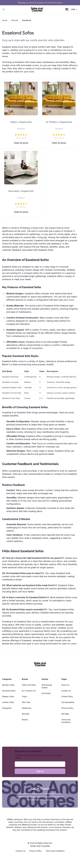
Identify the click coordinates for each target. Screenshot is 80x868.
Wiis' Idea (26, 702)
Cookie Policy (67, 696)
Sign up (40, 771)
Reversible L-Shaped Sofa (21, 191)
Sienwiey (26, 714)
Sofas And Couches (40, 846)
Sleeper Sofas (8, 696)
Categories (7, 708)
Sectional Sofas (9, 691)
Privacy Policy (67, 708)
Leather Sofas (8, 702)
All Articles (46, 693)
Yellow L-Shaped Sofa (21, 122)
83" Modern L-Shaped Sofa (59, 122)
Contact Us (66, 691)
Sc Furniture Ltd (29, 691)
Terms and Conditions (55, 851)
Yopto (24, 696)
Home (5, 20)
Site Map (65, 714)
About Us (65, 685)
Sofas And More (29, 685)
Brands (15, 20)
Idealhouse (27, 708)
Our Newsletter (68, 702)
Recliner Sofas (8, 685)
